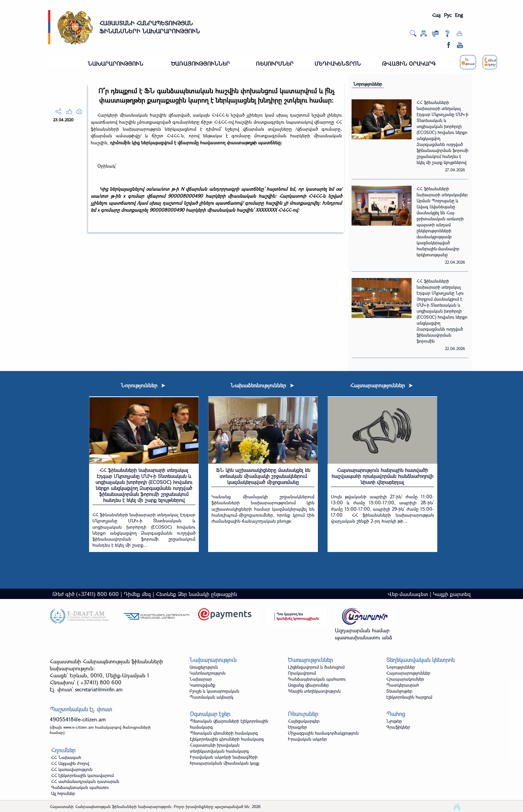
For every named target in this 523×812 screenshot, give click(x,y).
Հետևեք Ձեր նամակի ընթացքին (196, 594)
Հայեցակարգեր (304, 721)
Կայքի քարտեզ (452, 594)
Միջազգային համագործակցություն (323, 733)
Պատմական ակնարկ (211, 697)
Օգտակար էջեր (210, 714)
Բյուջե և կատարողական (214, 691)
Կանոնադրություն (207, 673)
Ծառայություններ (310, 660)
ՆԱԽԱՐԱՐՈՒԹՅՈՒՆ (116, 63)
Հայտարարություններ (408, 673)
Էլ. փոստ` (86, 689)
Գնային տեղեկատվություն (314, 691)
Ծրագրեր (297, 727)
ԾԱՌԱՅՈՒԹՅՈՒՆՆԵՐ (200, 63)
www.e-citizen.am (79, 727)
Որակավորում (302, 673)
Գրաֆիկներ (398, 727)
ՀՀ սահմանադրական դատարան (85, 781)
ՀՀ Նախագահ (66, 757)
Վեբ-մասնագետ (408, 594)
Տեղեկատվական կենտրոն (420, 660)
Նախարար (201, 679)
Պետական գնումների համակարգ (224, 733)
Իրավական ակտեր (307, 739)
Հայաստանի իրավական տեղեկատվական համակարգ (219, 748)
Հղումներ (63, 750)
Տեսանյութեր (399, 691)
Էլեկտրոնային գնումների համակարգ (227, 739)
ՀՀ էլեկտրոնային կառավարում (82, 775)
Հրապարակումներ (405, 679)
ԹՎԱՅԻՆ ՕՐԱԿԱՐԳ (409, 63)
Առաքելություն (204, 667)
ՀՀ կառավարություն (72, 769)
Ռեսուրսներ (303, 714)
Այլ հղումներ (63, 793)
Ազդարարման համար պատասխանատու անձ (364, 634)
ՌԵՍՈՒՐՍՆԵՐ (275, 63)
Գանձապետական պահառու (317, 679)
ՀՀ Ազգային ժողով (70, 763)
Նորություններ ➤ (143, 385)
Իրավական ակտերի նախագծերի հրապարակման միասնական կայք (224, 760)
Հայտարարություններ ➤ (381, 385)
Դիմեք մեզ (137, 594)
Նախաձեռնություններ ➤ (262, 385)
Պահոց (396, 714)
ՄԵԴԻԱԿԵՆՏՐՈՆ (338, 63)
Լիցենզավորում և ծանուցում (316, 667)
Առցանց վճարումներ (308, 685)
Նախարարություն (213, 660)
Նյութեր (394, 721)
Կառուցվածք (202, 685)
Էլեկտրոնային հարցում (409, 697)
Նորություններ (368, 84)
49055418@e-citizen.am (78, 719)
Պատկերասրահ (403, 685)
